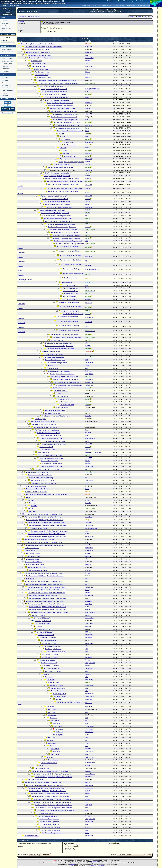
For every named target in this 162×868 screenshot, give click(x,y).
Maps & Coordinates (8, 59)
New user (92, 12)
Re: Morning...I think (56, 685)
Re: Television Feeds (46, 447)
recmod (88, 61)
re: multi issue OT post (62, 165)
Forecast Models (7, 64)
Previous (131, 16)
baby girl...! (40, 626)
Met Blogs (5, 26)
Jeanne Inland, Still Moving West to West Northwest (38, 44)
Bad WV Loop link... (58, 340)
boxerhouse (89, 643)
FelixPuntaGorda (91, 528)
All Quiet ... (59, 394)
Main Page (5, 21)
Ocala (87, 581)
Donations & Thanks (8, 52)
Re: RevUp (30, 579)
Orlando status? (30, 551)
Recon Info (5, 66)
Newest (9, 49)
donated (73, 864)
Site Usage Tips (7, 85)
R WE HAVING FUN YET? (70, 311)
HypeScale (4, 40)
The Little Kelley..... (68, 282)
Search (4, 31)
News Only (5, 23)
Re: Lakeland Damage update (54, 354)
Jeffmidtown (89, 299)
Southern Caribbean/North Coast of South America (62, 179)
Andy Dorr (89, 517)
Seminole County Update (49, 461)
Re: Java (61, 134)
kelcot (87, 92)
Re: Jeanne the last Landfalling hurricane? (55, 213)
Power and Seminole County (56, 652)
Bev (87, 136)
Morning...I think (54, 683)
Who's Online (101, 12)
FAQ (108, 12)
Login (4, 6)
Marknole (88, 638)
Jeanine (88, 674)
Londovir (88, 265)
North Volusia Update (32, 548)
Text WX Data (6, 88)
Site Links (5, 80)
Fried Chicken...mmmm (53, 413)
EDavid (88, 72)
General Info (6, 78)
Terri (87, 63)
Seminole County (36, 61)
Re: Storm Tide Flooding (36, 780)
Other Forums (98, 10)
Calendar (119, 12)
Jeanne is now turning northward (36, 492)
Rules (113, 12)
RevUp (88, 192)
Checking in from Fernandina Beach (62, 374)
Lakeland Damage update (51, 351)
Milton (111, 5)
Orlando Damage (53, 368)
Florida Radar (6, 71)
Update (46, 674)
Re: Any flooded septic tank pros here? (52, 86)
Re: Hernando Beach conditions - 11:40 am (39, 539)
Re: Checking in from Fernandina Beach (65, 377)
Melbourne (50, 757)
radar (28, 497)
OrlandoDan (89, 58)
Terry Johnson (90, 663)
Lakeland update (41, 419)
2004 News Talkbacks (33, 17)
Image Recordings (7, 61)
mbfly (87, 204)
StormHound (90, 66)
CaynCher (89, 47)
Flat (150, 16)
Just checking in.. (44, 452)
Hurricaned (89, 551)
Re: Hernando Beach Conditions (36, 486)
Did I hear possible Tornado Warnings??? (43, 596)
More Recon (6, 69)
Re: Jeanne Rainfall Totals (34, 562)
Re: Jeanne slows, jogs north (46, 813)
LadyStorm (89, 548)
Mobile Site (5, 96)
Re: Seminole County (39, 64)
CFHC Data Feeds (7, 90)
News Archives (6, 28)
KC (86, 354)
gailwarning (89, 385)
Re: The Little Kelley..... (71, 285)
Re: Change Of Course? (42, 618)
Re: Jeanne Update (71, 145)
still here (58, 699)
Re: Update (49, 677)
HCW (87, 500)
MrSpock (88, 565)
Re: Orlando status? (33, 553)
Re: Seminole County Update (52, 464)
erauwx (88, 593)
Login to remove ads (8, 113)
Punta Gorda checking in (39, 528)
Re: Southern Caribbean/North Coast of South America (65, 181)
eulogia (88, 666)
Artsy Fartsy (89, 374)
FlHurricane (8, 9)
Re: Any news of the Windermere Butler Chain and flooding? (57, 80)
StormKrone (89, 480)
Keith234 (88, 77)
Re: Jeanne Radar (70, 156)
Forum (4, 49)
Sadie (87, 365)
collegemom (89, 757)
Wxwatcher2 (89, 466)
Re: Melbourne (53, 760)
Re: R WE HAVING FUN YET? (73, 314)
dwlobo (88, 609)
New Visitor (15, 6)
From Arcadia (53, 365)
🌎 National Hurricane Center (8, 109)
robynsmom (89, 52)
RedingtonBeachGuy (92, 89)
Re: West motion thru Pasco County (37, 50)
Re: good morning (60, 697)
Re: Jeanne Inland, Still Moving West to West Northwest (43, 47)
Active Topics (114, 10)
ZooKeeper (89, 142)
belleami (88, 371)
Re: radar (31, 500)
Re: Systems (66, 139)
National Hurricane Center (97, 866)
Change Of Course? (39, 615)
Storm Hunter (90, 624)
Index (138, 16)
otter (87, 216)
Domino (88, 179)
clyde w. (88, 553)
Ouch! (42, 766)
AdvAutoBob (90, 696)
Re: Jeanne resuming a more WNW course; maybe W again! (46, 495)
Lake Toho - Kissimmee (93, 452)
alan (87, 368)
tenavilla (88, 433)
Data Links (5, 83)
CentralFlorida (90, 438)
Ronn (87, 436)
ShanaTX (21, 22)
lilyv (87, 261)
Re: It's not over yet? (60, 388)
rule (87, 55)
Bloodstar (89, 699)
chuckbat (88, 545)
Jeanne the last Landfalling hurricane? (52, 210)
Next (144, 16)
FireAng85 (89, 556)
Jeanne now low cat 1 (32, 836)
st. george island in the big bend (59, 371)
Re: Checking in (68, 142)
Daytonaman (90, 317)
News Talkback (22, 17)
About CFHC (6, 93)
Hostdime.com (95, 861)
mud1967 (89, 303)
